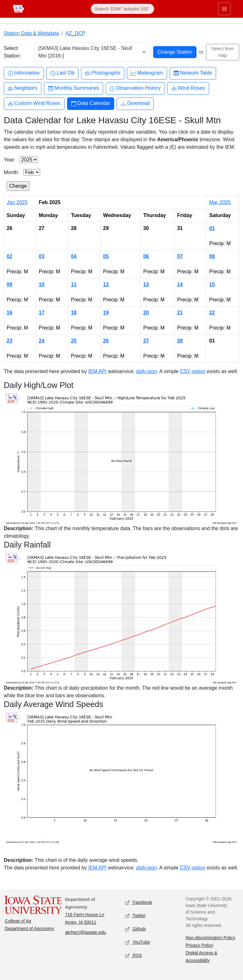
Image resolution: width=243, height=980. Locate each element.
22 (212, 313)
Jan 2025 (17, 202)
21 (180, 313)
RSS (134, 956)
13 (146, 284)
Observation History (135, 88)
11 (74, 284)
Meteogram (147, 73)
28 (180, 341)
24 (42, 341)
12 (106, 284)
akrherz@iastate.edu (86, 932)
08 (212, 256)
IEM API (97, 371)
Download (135, 103)
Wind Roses (188, 88)
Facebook (139, 902)
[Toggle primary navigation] (224, 9)
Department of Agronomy (29, 929)
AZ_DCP (75, 33)
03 (42, 256)
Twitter (135, 916)
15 (212, 284)
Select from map (223, 52)
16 (9, 313)
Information (24, 73)
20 (146, 313)
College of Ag (18, 921)
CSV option (193, 371)
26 (106, 341)
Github (135, 929)
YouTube (138, 942)
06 (146, 256)
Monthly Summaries (74, 88)
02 (9, 256)
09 (9, 284)
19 (106, 313)
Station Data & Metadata (31, 33)
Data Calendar (91, 103)
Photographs (103, 73)
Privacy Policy (199, 945)
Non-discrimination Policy (211, 938)
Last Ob (62, 73)
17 (42, 313)
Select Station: (12, 52)
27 (146, 341)
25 (74, 341)
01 (212, 228)
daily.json (146, 371)
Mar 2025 (220, 202)
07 (180, 256)
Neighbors (23, 88)
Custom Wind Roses (34, 103)
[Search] (122, 9)
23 (9, 341)
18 (74, 313)
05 (106, 256)
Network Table (193, 73)
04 (74, 256)
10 (42, 284)
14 (180, 284)
